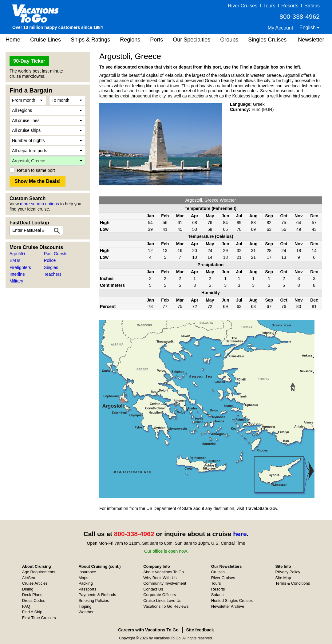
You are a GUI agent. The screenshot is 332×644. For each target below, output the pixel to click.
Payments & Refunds (97, 595)
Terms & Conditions (293, 583)
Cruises (218, 572)
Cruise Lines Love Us (162, 601)
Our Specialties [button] (192, 40)
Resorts (290, 6)
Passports (87, 589)
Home (13, 40)
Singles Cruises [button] (267, 40)
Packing (85, 583)
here (240, 534)
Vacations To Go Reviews (166, 606)
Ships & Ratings (90, 40)
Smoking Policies (94, 601)
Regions (130, 40)
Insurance (87, 572)
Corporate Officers (160, 595)
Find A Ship (32, 612)
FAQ (26, 606)
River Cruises (243, 6)
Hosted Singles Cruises (232, 601)
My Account (281, 28)
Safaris (312, 6)
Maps (83, 578)
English (308, 28)
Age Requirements (39, 572)
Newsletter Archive (228, 606)
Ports (156, 40)
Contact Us (153, 589)
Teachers (53, 274)
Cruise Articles (35, 583)
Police (50, 260)
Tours (269, 6)
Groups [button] (229, 40)
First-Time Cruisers (39, 618)
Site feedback (200, 630)
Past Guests (56, 254)
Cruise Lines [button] (45, 40)
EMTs (15, 260)
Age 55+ (18, 254)
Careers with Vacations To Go (148, 630)
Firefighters (20, 267)
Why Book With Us (160, 578)
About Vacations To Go (164, 572)
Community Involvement (165, 583)
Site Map (283, 578)
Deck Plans (32, 595)
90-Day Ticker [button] (29, 61)
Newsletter (311, 40)
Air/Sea (29, 578)
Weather (86, 612)
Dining (28, 589)
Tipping (85, 606)
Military (16, 281)
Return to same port (36, 170)
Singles (51, 267)
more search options (40, 204)
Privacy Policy (288, 572)
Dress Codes (34, 601)
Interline (17, 274)
